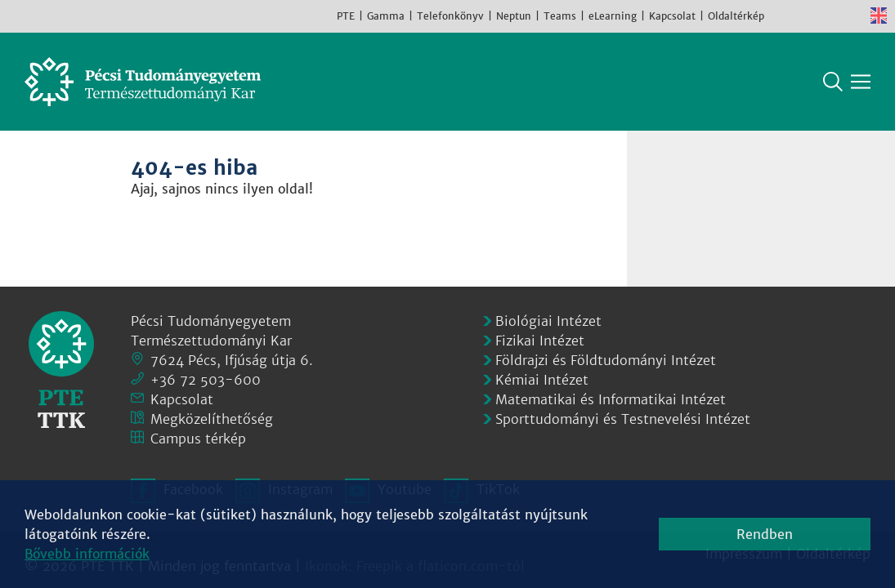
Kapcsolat (672, 16)
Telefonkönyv (450, 16)
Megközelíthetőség (212, 419)
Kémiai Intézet (542, 380)
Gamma (386, 16)
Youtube (830, 16)
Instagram (805, 16)
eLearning (613, 16)
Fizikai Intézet (540, 341)
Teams (560, 16)
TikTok (854, 16)
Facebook (781, 16)
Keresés (833, 82)
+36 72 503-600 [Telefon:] (206, 380)
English (879, 16)
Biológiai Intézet (548, 321)
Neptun (514, 16)
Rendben (765, 534)
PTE (346, 16)
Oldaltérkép (736, 16)
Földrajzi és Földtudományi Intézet (606, 360)
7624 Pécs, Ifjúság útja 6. (232, 360)
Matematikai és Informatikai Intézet (611, 399)
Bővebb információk (87, 554)
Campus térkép (198, 439)
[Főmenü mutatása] (861, 82)
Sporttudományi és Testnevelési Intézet (623, 419)
